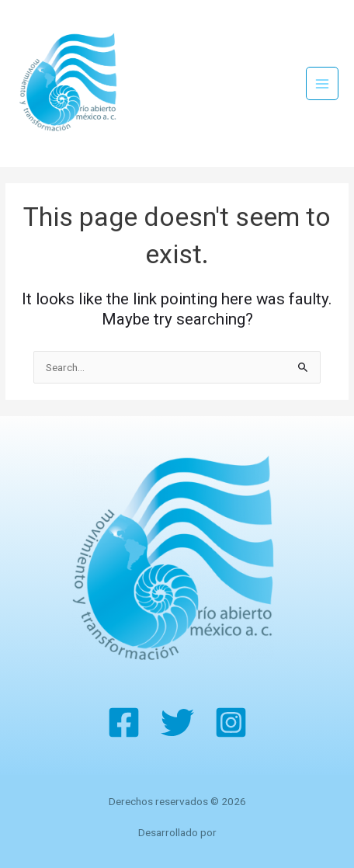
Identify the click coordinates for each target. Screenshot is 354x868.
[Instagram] (231, 722)
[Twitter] (177, 722)
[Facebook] (124, 722)
